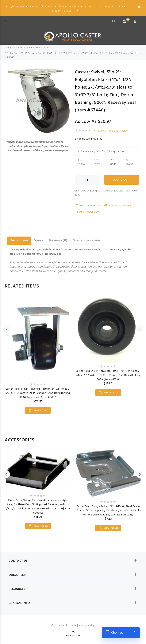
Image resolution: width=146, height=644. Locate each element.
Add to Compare (118, 206)
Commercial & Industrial (26, 48)
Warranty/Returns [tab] (87, 240)
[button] (68, 72)
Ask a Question (87, 212)
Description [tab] (19, 240)
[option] (38, 351)
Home (8, 48)
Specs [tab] (39, 240)
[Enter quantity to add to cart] (87, 180)
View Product (40, 411)
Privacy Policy (87, 626)
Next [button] (140, 329)
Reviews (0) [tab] (58, 240)
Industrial (46, 48)
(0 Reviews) (100, 131)
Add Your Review (118, 131)
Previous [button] (6, 329)
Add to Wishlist (88, 206)
